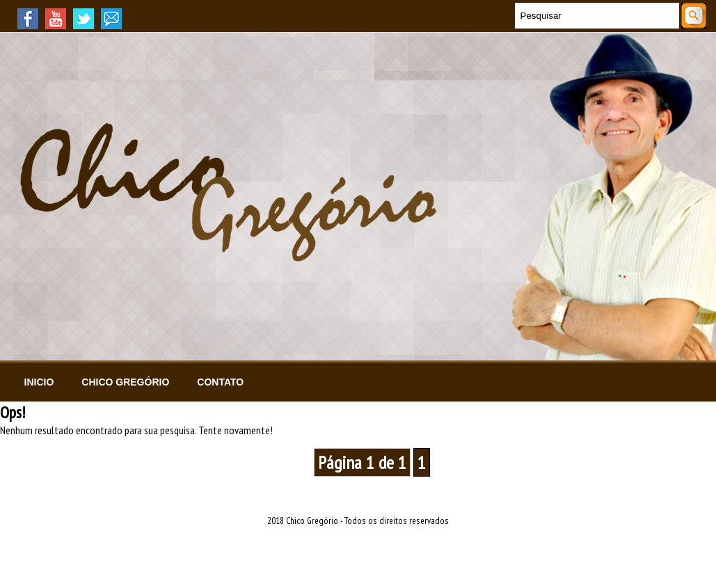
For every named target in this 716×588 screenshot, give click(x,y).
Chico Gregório (125, 382)
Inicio (39, 382)
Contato (220, 382)
